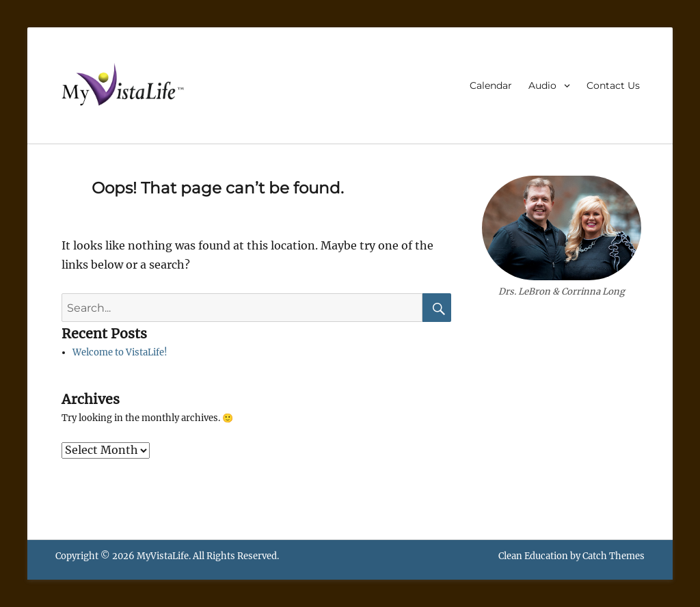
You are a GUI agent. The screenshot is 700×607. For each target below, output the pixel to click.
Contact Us (613, 85)
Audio (542, 85)
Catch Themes (614, 556)
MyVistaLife (163, 556)
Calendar (491, 85)
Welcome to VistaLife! (120, 352)
